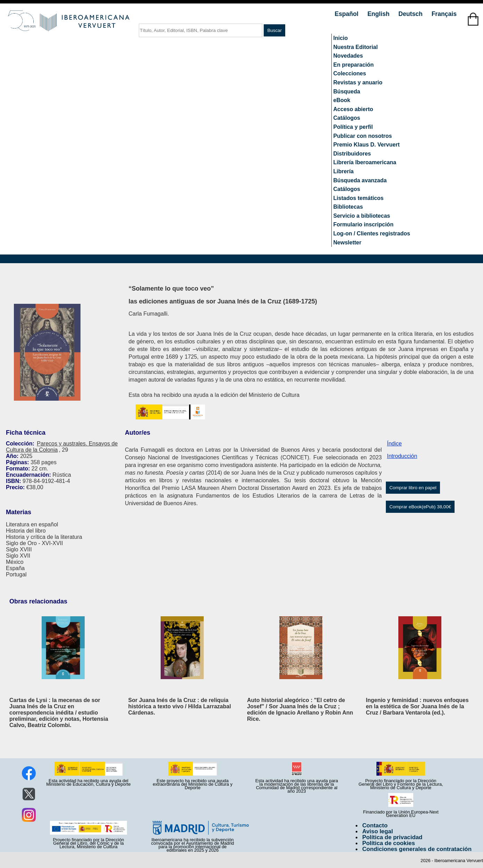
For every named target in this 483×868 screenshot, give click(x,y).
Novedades (348, 56)
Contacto (375, 825)
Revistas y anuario (358, 82)
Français (444, 14)
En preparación (354, 65)
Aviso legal (378, 831)
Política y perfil (353, 127)
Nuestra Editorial (356, 47)
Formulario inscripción (363, 224)
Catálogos (347, 118)
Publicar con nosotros (363, 136)
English (379, 14)
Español (348, 14)
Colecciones (350, 73)
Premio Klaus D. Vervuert (367, 145)
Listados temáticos (359, 198)
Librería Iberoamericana (365, 162)
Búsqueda (347, 91)
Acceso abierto (353, 109)
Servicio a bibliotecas (362, 216)
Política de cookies (389, 843)
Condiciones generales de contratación (417, 849)
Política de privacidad (392, 837)
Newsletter (348, 243)
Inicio (341, 38)
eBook (342, 100)
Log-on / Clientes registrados (372, 233)
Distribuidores (352, 154)
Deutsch (411, 14)
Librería (344, 171)
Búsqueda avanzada (360, 180)
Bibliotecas (348, 207)
